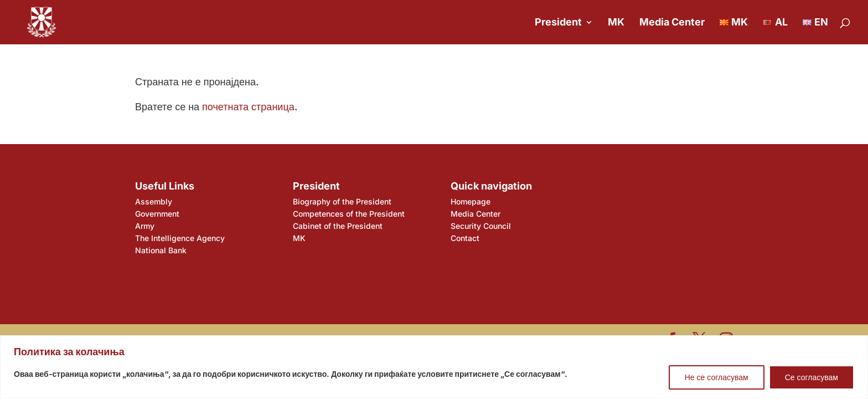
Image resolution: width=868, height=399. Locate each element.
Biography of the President (342, 201)
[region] (434, 367)
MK (616, 23)
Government (157, 214)
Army (145, 226)
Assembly (154, 201)
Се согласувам (812, 377)
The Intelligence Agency (180, 238)
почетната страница (248, 107)
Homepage (471, 201)
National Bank (161, 250)
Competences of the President (349, 214)
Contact (465, 238)
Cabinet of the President (338, 226)
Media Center (672, 23)
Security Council (481, 226)
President (558, 23)
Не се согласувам (717, 377)
